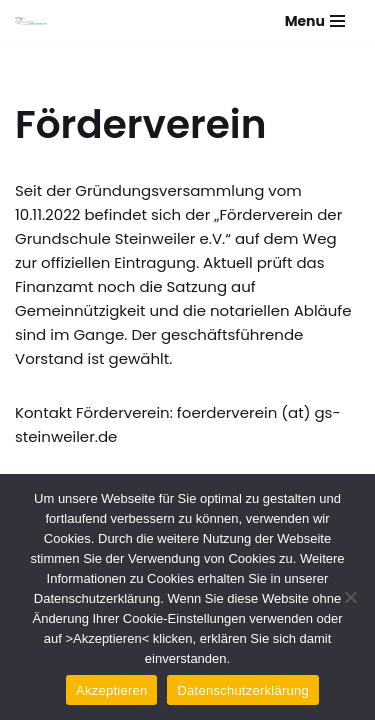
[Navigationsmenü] (315, 21)
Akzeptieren (111, 690)
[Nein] (350, 597)
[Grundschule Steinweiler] (31, 21)
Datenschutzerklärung (242, 690)
